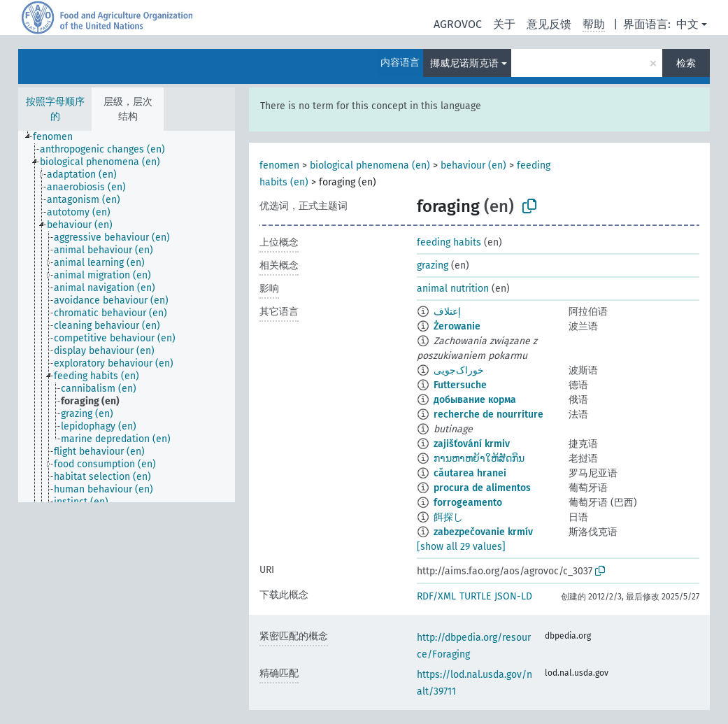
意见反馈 (549, 24)
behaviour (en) (473, 165)
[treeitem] (59, 137)
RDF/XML (436, 596)
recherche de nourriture (488, 414)
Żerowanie (457, 326)
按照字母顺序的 (55, 109)
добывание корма (475, 400)
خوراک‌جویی (459, 370)
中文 (687, 24)
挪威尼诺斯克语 (464, 63)
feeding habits (449, 242)
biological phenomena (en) (370, 165)
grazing (433, 265)
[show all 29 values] (461, 547)
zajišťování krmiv (472, 444)
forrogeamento (468, 503)
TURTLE (475, 596)
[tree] (127, 317)
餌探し (448, 517)
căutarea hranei (470, 473)
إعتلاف (447, 312)
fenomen (279, 165)
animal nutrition (453, 289)
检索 (686, 63)
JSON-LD (513, 596)
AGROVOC (458, 24)
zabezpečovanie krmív (483, 532)
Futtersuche (460, 385)
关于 (504, 24)
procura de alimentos (482, 488)
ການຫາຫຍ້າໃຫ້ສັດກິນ (479, 459)
